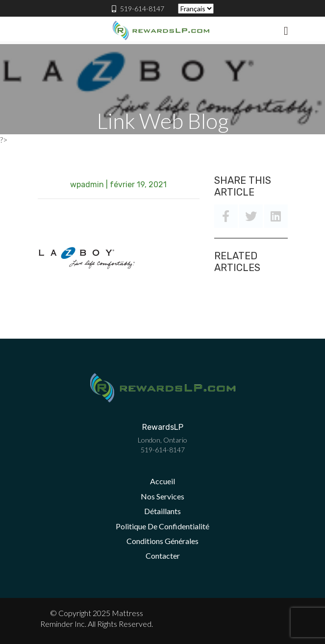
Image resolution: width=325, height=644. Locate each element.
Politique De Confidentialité (162, 526)
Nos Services (162, 496)
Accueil (162, 481)
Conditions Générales (162, 541)
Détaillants (162, 511)
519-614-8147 (138, 9)
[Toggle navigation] (286, 30)
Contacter (163, 556)
